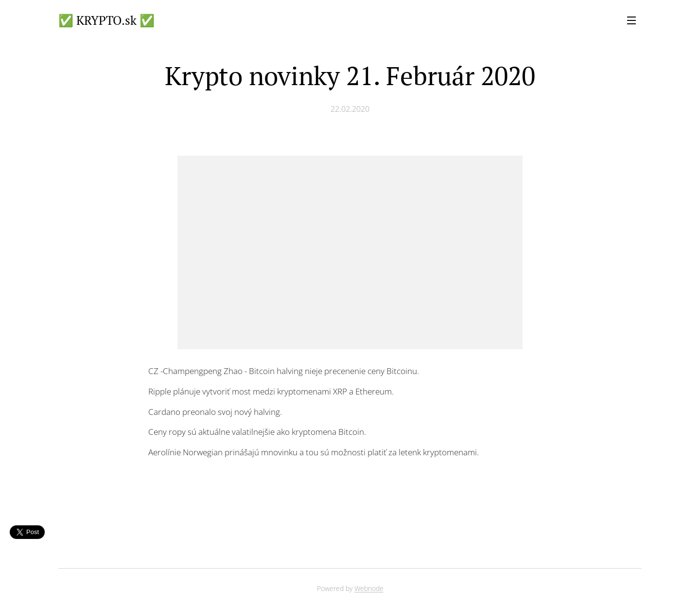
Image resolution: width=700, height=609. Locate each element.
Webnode (369, 588)
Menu (631, 20)
